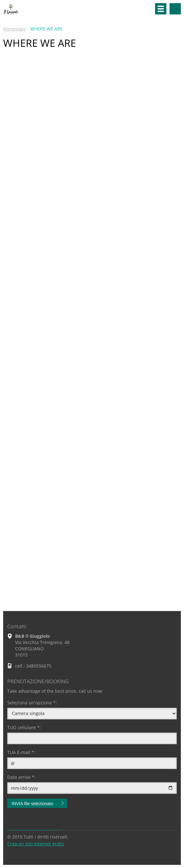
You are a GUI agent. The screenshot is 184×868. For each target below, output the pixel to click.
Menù (161, 9)
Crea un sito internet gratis (36, 844)
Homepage (14, 29)
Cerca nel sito (175, 9)
